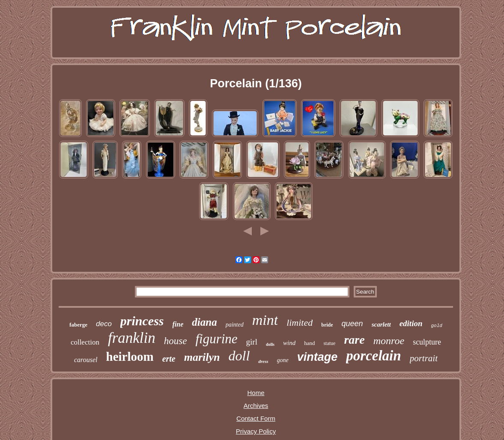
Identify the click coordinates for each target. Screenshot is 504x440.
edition (411, 323)
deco (104, 324)
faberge (78, 325)
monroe (389, 341)
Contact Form (256, 418)
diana (204, 322)
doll (239, 356)
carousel (86, 360)
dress (263, 361)
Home (256, 393)
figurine (216, 339)
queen (352, 324)
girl (252, 342)
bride (327, 325)
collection (85, 342)
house (176, 341)
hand (309, 343)
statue (329, 343)
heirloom (130, 357)
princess (142, 321)
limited (300, 323)
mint (265, 320)
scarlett (381, 324)
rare (354, 340)
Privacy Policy (256, 431)
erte (169, 359)
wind (289, 343)
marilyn (202, 357)
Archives (256, 406)
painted (235, 325)
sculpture (427, 342)
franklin (132, 338)
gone (283, 360)
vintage (318, 357)
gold (436, 326)
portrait (424, 358)
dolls (270, 344)
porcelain (373, 356)
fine (178, 324)
